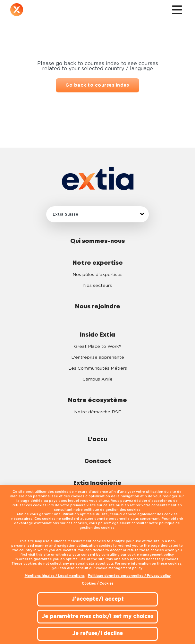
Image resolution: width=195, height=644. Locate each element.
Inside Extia (97, 335)
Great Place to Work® (97, 347)
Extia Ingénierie (97, 483)
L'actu (97, 440)
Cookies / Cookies (98, 584)
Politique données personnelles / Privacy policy (129, 576)
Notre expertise (98, 263)
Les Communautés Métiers (98, 368)
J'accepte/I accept (98, 599)
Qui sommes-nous (97, 241)
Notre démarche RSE (98, 412)
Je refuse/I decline (97, 633)
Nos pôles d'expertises (97, 275)
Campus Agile (97, 379)
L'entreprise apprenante (98, 357)
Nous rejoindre (98, 307)
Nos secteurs (97, 286)
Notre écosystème (97, 400)
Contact (98, 461)
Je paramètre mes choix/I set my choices (97, 616)
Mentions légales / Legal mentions (55, 576)
